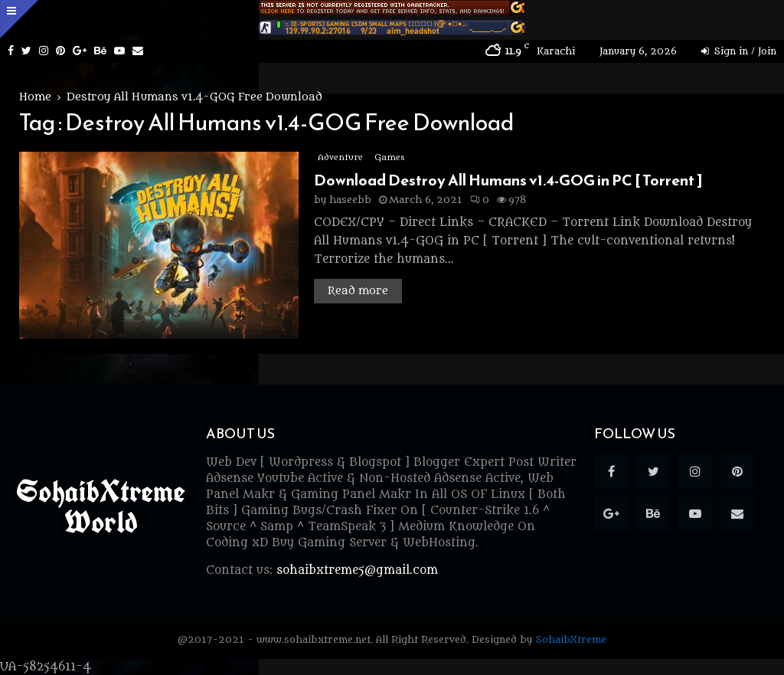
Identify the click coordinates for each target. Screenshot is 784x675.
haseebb (350, 200)
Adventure (340, 157)
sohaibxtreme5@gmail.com (357, 570)
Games (389, 157)
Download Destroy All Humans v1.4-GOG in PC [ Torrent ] (508, 180)
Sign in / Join (739, 51)
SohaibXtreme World (101, 506)
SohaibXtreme (571, 639)
